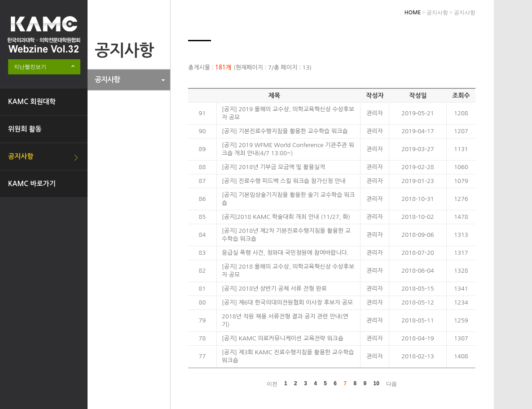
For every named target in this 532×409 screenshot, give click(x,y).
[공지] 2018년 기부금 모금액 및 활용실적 (273, 167)
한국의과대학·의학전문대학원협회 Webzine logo (44, 35)
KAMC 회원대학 (32, 102)
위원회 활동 (25, 129)
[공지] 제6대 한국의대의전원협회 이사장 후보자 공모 (287, 302)
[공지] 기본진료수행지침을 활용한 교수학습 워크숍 (285, 131)
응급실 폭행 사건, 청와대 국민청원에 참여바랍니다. (285, 253)
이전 (272, 384)
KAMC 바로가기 (32, 184)
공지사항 (21, 156)
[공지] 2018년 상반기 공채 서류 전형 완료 (274, 289)
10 (376, 383)
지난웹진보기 (30, 67)
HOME (413, 13)
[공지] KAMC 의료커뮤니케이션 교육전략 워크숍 (283, 338)
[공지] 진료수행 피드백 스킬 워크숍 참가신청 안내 (284, 181)
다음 (391, 384)
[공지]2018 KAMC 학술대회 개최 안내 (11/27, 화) (286, 217)
